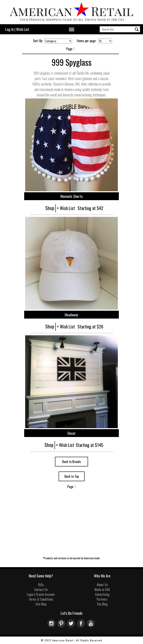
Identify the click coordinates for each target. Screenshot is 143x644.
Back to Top (72, 476)
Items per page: (86, 41)
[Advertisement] (71, 527)
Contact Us (41, 590)
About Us (102, 585)
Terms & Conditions (41, 599)
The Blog (102, 604)
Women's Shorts (71, 196)
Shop (50, 208)
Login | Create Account (41, 594)
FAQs (41, 585)
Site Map (41, 604)
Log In (9, 29)
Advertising (102, 594)
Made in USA (102, 590)
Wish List (23, 29)
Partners (102, 599)
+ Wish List (66, 208)
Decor (72, 433)
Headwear (72, 315)
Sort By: (38, 41)
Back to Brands (72, 462)
